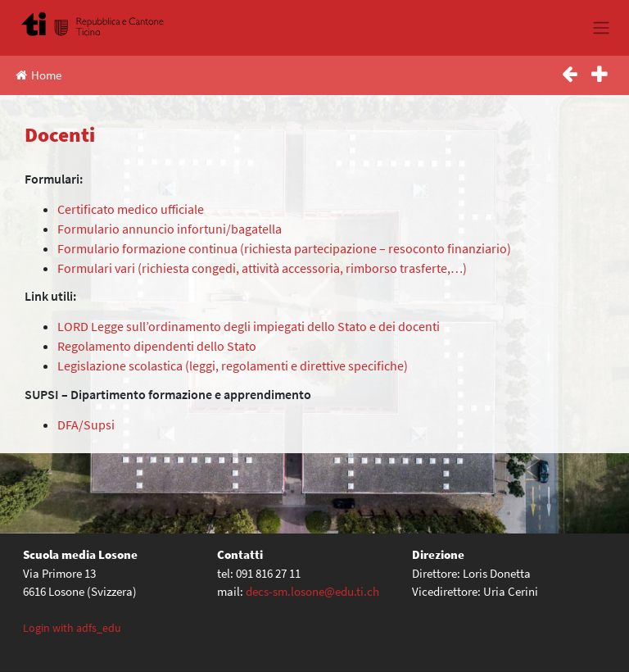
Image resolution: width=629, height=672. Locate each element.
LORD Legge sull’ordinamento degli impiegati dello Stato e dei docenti (250, 326)
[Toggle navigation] (601, 28)
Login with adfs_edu (72, 628)
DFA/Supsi (86, 425)
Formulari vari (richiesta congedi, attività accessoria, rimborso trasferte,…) (262, 268)
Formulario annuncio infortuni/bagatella (170, 229)
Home (38, 75)
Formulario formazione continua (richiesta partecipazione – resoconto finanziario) (285, 248)
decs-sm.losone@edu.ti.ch (312, 591)
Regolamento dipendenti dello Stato (158, 346)
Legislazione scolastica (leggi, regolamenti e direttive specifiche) (234, 366)
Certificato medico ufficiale (132, 209)
